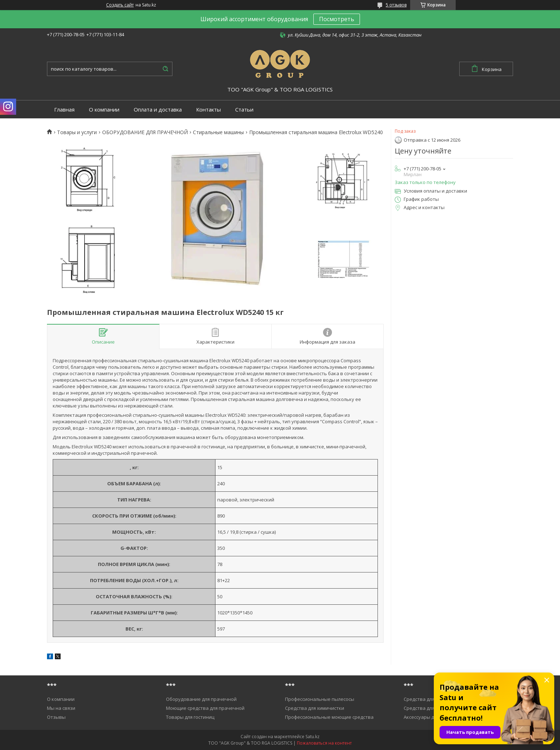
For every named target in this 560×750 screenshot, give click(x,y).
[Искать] (165, 69)
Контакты (208, 110)
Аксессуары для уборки (430, 717)
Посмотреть (337, 19)
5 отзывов (396, 5)
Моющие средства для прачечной (205, 708)
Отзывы (56, 717)
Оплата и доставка (158, 110)
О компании (104, 110)
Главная (64, 110)
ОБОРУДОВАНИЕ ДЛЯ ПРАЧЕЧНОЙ (145, 132)
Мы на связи (61, 708)
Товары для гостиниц (190, 717)
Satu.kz (312, 737)
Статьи (244, 110)
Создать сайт (120, 5)
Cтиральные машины (218, 132)
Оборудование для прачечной (201, 699)
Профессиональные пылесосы (320, 699)
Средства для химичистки (315, 708)
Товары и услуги (77, 132)
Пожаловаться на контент (324, 743)
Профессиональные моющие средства (329, 717)
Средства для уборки (428, 699)
